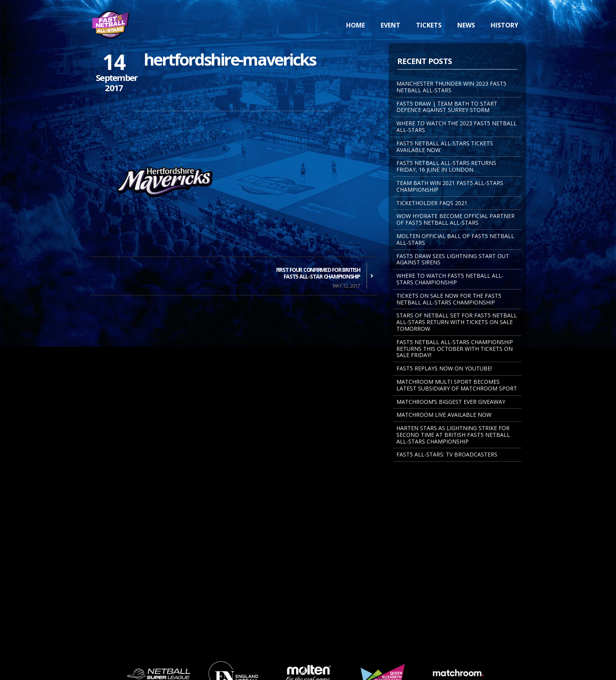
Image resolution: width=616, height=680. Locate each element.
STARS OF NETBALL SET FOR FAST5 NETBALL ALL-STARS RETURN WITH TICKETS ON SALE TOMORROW (457, 322)
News (466, 25)
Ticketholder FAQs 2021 (432, 203)
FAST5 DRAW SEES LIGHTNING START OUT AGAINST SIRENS (453, 259)
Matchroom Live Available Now (444, 415)
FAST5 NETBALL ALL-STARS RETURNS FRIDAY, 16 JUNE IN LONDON (446, 166)
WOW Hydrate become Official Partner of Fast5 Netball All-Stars (456, 219)
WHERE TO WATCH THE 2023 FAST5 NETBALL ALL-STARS (456, 126)
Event (390, 25)
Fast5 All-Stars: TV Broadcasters (447, 454)
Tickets (429, 25)
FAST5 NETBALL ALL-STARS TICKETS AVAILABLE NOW (445, 147)
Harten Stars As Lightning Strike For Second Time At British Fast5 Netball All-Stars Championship (453, 435)
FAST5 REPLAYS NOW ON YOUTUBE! (444, 368)
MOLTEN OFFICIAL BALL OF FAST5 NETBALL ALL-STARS (455, 239)
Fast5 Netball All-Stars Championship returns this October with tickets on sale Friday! (455, 349)
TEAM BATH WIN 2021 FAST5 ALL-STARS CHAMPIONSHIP (450, 186)
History (504, 25)
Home (356, 25)
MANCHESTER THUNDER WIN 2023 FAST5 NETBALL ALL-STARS (451, 87)
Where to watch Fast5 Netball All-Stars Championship (450, 279)
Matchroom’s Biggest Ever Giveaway (451, 402)
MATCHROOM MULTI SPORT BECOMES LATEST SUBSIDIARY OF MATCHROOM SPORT (457, 385)
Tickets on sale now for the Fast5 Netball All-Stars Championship (449, 299)
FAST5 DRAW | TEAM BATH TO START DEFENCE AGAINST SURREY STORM (447, 107)
